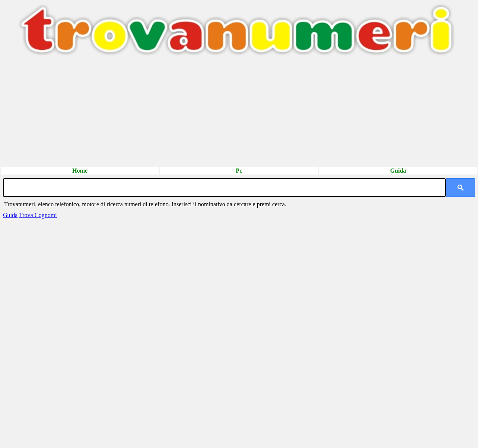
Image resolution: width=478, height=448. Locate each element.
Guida (398, 171)
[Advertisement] (224, 114)
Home (80, 171)
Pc (239, 171)
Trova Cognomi (38, 215)
